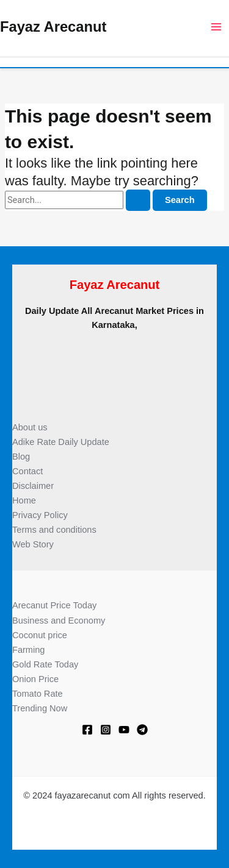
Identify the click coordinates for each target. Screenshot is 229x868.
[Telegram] (142, 730)
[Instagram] (106, 730)
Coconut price (40, 635)
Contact (27, 471)
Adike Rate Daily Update (61, 442)
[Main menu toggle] (216, 27)
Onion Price (35, 679)
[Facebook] (87, 730)
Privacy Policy (40, 515)
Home (24, 500)
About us (30, 427)
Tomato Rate (38, 694)
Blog (21, 457)
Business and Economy (59, 621)
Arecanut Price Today (54, 605)
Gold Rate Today (45, 664)
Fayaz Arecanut (53, 27)
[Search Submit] (138, 200)
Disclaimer (33, 486)
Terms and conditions (54, 530)
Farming (28, 650)
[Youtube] (124, 730)
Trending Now (40, 708)
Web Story (33, 544)
